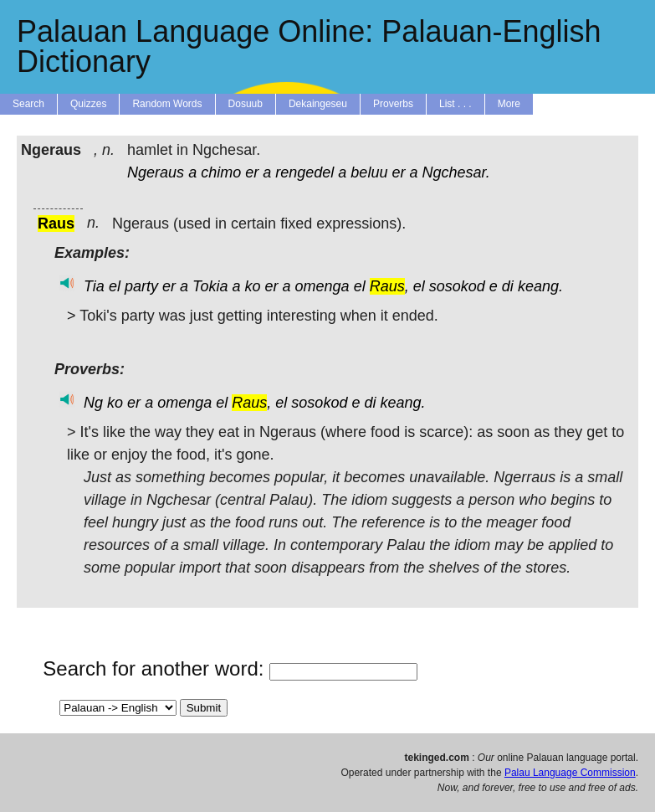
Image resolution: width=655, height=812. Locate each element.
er (252, 172)
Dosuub (246, 104)
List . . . (455, 104)
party (141, 286)
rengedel (304, 172)
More (509, 104)
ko (252, 286)
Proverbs (393, 104)
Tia (94, 286)
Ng (93, 403)
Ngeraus (156, 172)
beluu (369, 172)
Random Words (167, 104)
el (115, 286)
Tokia (210, 286)
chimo (221, 172)
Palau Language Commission (570, 773)
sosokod (457, 286)
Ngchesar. (455, 172)
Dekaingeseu (318, 104)
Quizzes (88, 104)
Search (28, 104)
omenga (322, 286)
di (508, 286)
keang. (540, 286)
